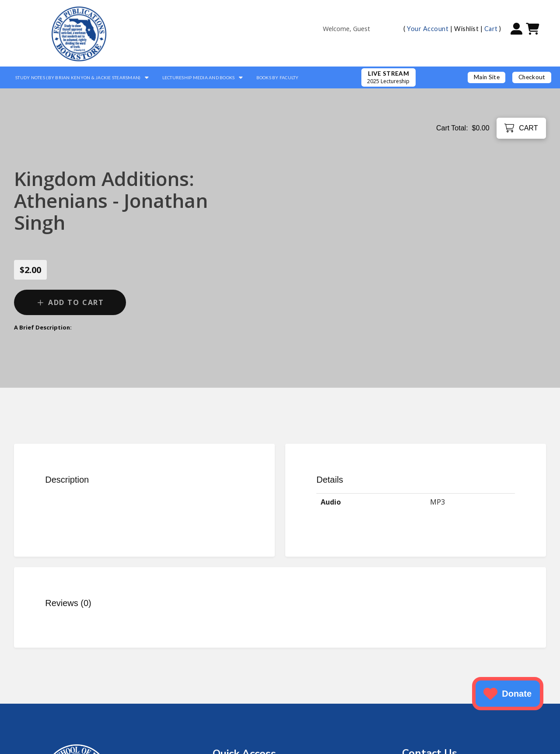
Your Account (428, 29)
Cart (491, 29)
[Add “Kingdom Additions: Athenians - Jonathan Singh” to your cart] (70, 302)
